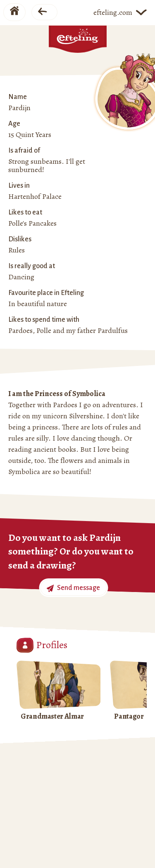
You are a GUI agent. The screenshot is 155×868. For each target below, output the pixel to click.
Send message (73, 588)
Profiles (42, 645)
